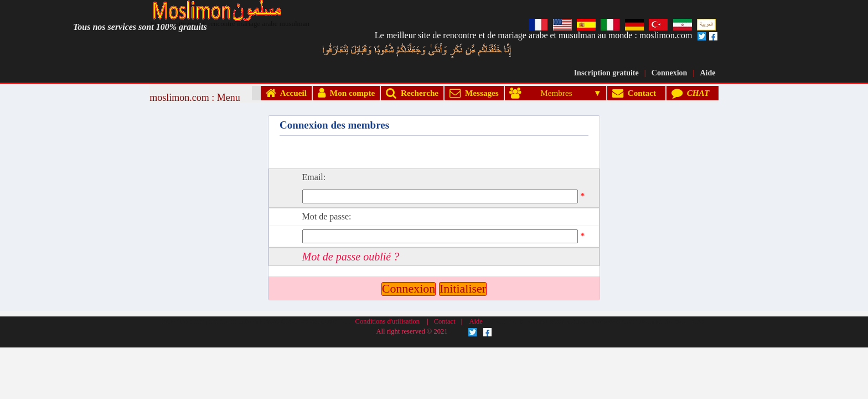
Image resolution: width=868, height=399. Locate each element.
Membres (550, 93)
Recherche (412, 93)
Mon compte (346, 93)
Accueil (286, 93)
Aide (708, 73)
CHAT (693, 93)
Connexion (670, 73)
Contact (636, 93)
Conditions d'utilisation (388, 261)
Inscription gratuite (606, 73)
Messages (474, 93)
